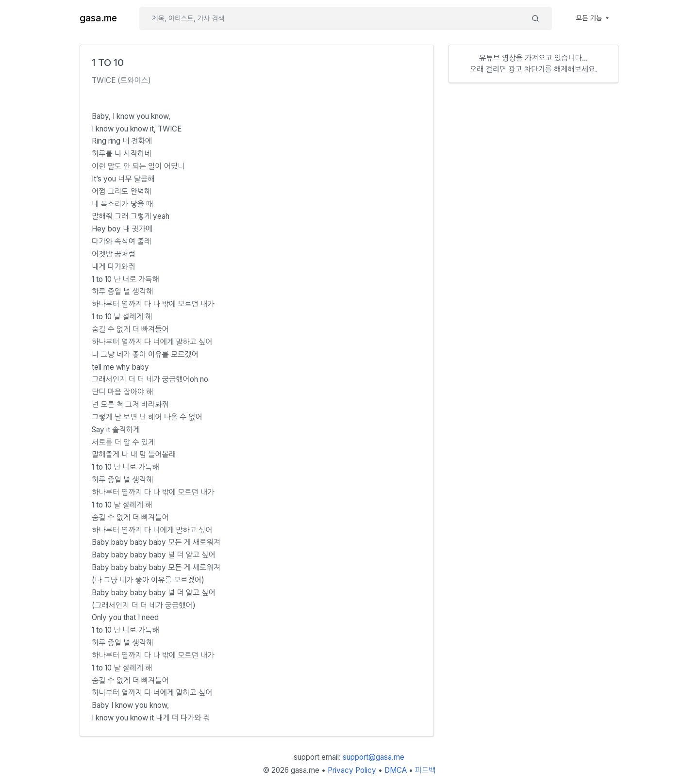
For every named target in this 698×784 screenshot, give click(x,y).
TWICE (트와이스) (121, 80)
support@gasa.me (374, 757)
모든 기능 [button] (590, 18)
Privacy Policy (352, 770)
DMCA (396, 770)
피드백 (425, 770)
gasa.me (98, 18)
